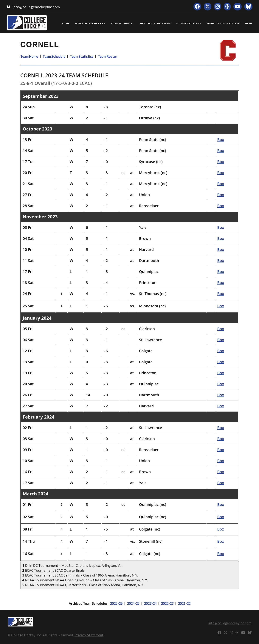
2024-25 (133, 603)
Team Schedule (54, 56)
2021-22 (184, 603)
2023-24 (150, 603)
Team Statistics (82, 56)
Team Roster (107, 56)
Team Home (29, 56)
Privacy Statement (89, 635)
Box (221, 140)
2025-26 (116, 603)
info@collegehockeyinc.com (36, 7)
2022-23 (167, 603)
